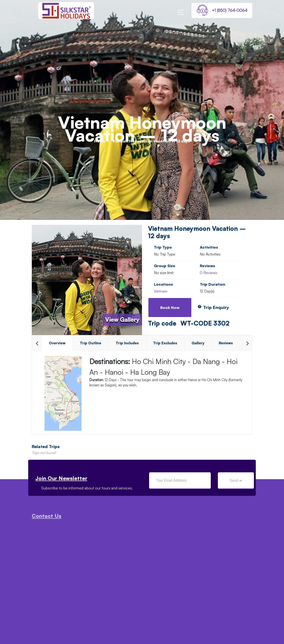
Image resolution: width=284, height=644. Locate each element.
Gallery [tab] (198, 343)
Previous (37, 343)
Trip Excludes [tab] (165, 343)
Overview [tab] (57, 343)
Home (100, 141)
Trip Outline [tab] (91, 343)
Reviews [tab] (226, 343)
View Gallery (122, 320)
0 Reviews (208, 273)
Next (247, 343)
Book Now (170, 308)
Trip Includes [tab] (127, 343)
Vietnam (161, 291)
